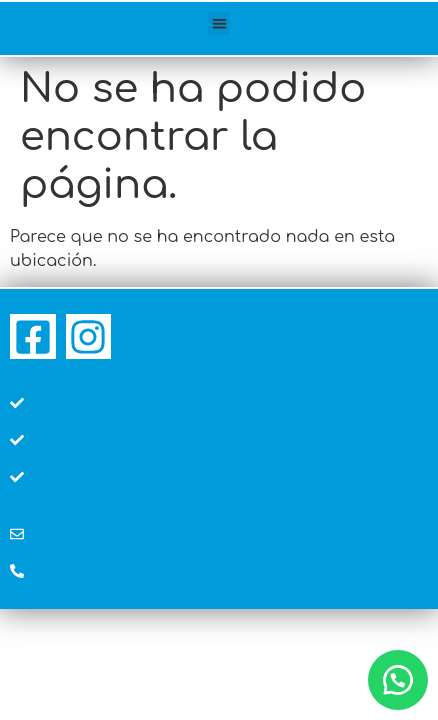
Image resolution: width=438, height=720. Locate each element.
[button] (219, 23)
